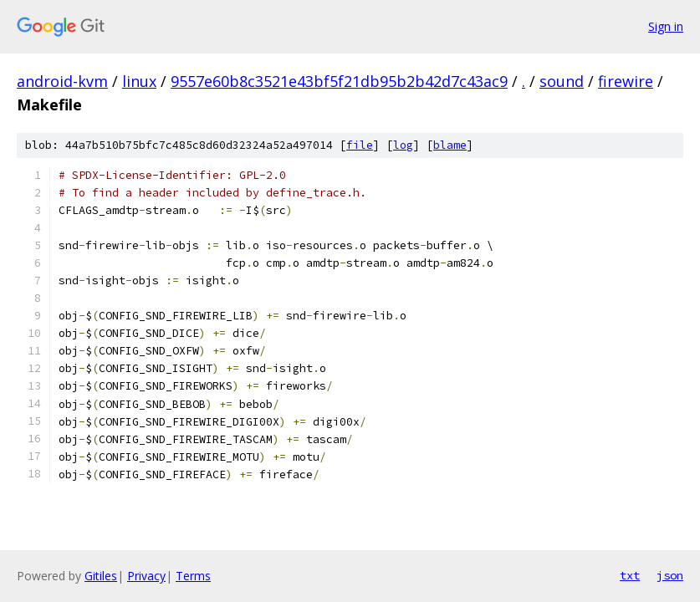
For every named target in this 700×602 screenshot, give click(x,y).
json (670, 575)
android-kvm (62, 81)
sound (562, 81)
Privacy (146, 576)
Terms (193, 576)
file (360, 145)
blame (450, 145)
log (403, 145)
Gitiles (101, 576)
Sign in (666, 26)
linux (139, 81)
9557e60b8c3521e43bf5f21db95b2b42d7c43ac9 (339, 81)
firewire (626, 81)
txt (630, 575)
